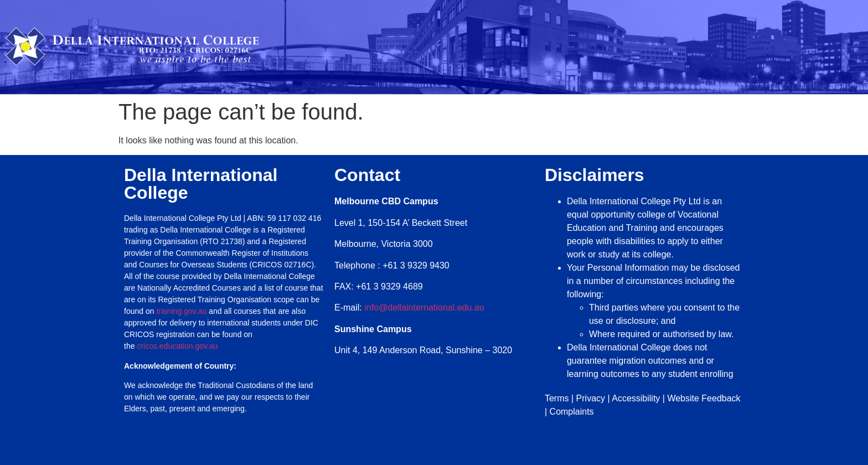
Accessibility (636, 398)
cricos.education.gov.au (178, 346)
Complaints (572, 412)
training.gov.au (181, 311)
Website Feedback (704, 398)
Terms (557, 398)
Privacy (591, 398)
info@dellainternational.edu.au (424, 308)
